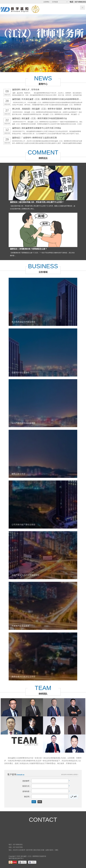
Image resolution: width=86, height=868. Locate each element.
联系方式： (27, 786)
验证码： (28, 797)
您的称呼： (27, 781)
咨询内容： (27, 791)
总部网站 (46, 2)
